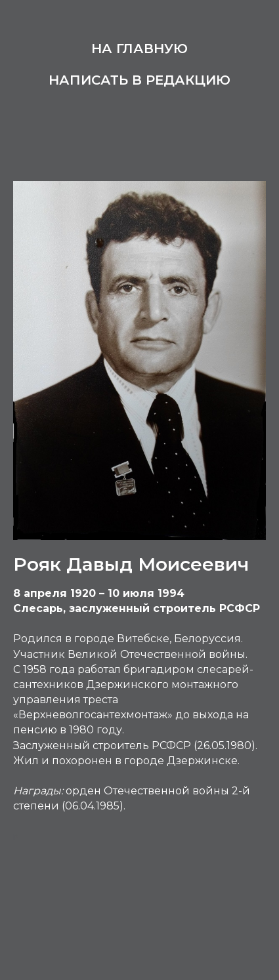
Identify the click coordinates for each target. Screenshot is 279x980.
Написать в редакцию (139, 80)
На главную (139, 49)
